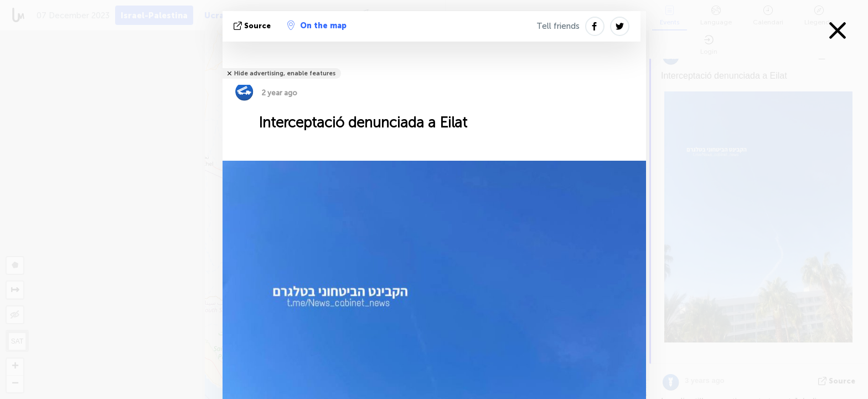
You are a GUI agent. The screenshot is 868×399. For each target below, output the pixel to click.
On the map (317, 25)
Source (253, 26)
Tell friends (558, 26)
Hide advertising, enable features (285, 73)
